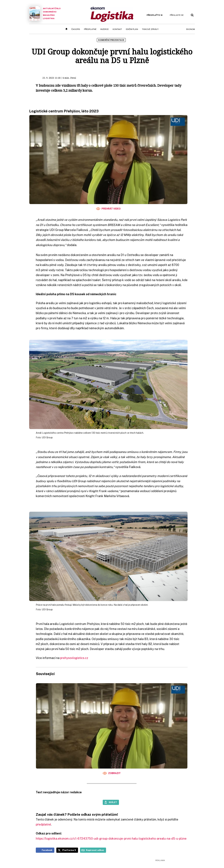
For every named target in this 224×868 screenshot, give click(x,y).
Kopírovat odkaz (95, 850)
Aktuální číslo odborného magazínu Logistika (45, 13)
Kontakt (117, 29)
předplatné (43, 824)
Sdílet (113, 802)
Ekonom (191, 29)
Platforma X (69, 850)
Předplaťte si (155, 15)
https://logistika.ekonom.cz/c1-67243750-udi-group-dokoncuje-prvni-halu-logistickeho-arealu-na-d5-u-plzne (111, 839)
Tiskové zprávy (150, 29)
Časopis (76, 29)
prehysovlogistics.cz (74, 658)
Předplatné (90, 29)
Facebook (47, 850)
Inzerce (105, 29)
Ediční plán (132, 29)
